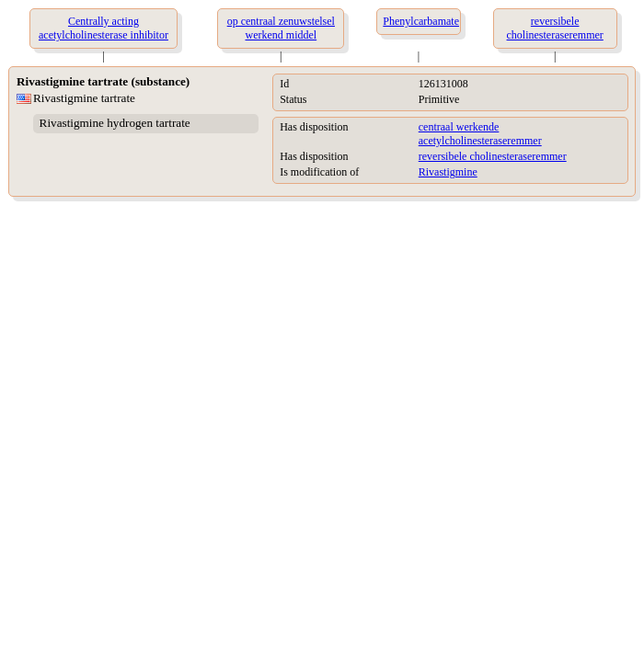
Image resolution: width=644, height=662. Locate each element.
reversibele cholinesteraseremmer (493, 156)
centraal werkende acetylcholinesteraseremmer (480, 134)
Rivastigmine (448, 172)
